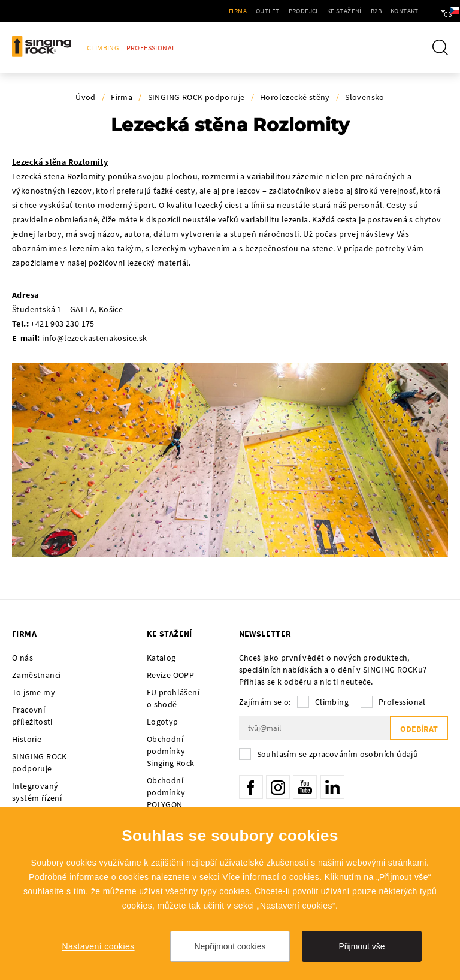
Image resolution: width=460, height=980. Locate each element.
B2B (340, 11)
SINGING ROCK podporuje (196, 97)
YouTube (305, 787)
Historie (27, 739)
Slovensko (365, 97)
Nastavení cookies (98, 946)
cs (431, 11)
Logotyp (163, 722)
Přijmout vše (361, 946)
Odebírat (419, 729)
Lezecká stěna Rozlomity (60, 162)
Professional (151, 48)
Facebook (251, 787)
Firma (202, 11)
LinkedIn (332, 787)
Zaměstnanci (36, 675)
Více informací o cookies (271, 877)
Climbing (103, 48)
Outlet (231, 11)
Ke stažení (308, 11)
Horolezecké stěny (295, 97)
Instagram (278, 787)
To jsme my (34, 692)
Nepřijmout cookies (230, 946)
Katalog (161, 658)
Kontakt (368, 11)
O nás (22, 658)
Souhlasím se (338, 754)
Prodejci (267, 11)
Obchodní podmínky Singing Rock (171, 751)
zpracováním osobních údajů (364, 754)
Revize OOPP (170, 675)
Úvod (86, 97)
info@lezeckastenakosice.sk (94, 338)
